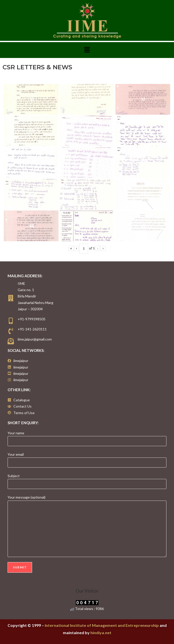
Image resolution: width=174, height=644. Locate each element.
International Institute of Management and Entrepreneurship (102, 625)
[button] (87, 50)
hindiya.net (101, 633)
